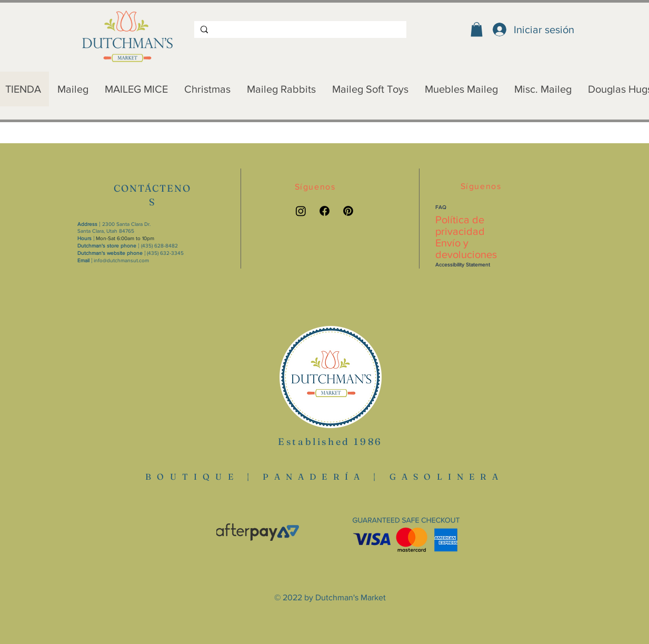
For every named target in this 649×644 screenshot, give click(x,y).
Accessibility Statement (463, 265)
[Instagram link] (301, 211)
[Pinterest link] (348, 211)
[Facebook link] (324, 211)
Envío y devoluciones (466, 249)
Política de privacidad (460, 225)
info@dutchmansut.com (121, 260)
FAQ (441, 207)
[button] (477, 29)
